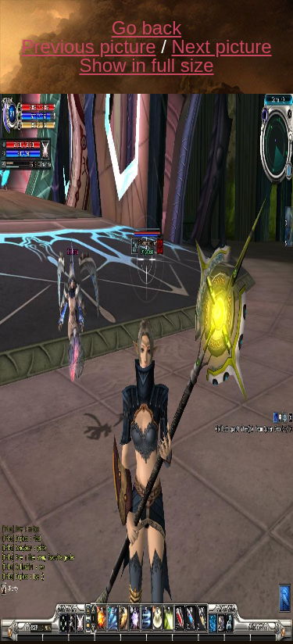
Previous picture (88, 47)
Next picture (222, 47)
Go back (146, 28)
